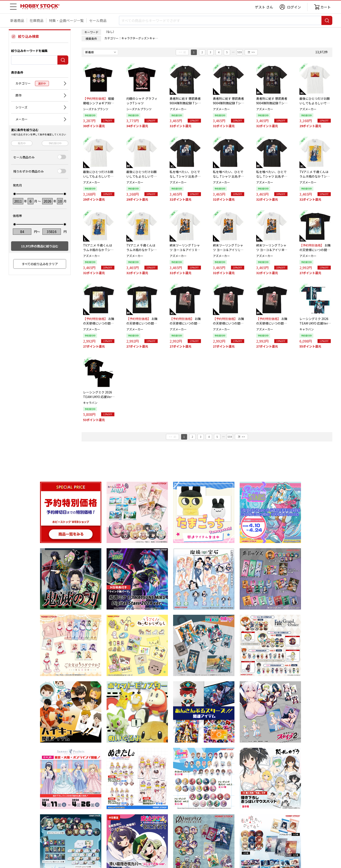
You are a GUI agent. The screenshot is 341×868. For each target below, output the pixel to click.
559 (240, 52)
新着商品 (17, 20)
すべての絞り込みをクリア (40, 264)
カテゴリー (32, 83)
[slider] (15, 194)
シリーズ (21, 107)
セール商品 (98, 20)
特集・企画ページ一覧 (66, 20)
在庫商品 (37, 20)
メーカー (22, 119)
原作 (18, 95)
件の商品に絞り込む (40, 246)
